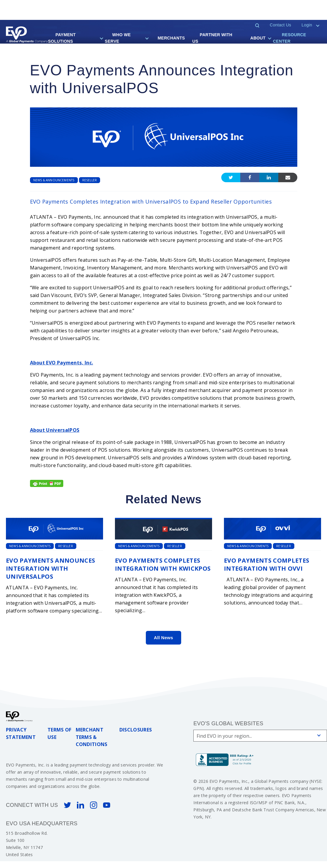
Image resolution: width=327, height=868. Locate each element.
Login (307, 25)
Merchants (171, 38)
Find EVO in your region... (224, 736)
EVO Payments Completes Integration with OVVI (267, 564)
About (258, 38)
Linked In (80, 805)
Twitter (67, 805)
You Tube (107, 805)
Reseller (90, 180)
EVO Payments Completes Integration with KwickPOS (163, 564)
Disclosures (136, 730)
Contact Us (280, 25)
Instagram (94, 805)
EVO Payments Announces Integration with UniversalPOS (50, 568)
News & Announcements (54, 180)
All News (163, 638)
